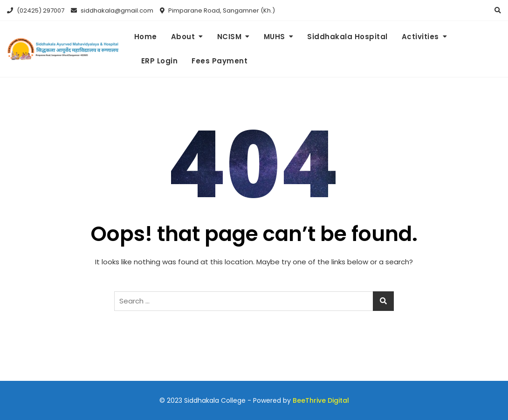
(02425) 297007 (36, 10)
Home (146, 37)
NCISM (230, 37)
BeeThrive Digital (321, 400)
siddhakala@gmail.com (112, 10)
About (183, 37)
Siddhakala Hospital (347, 37)
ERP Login (160, 61)
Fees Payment (220, 61)
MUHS (275, 37)
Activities (420, 37)
